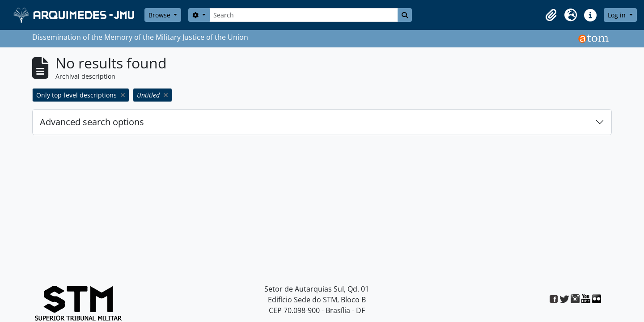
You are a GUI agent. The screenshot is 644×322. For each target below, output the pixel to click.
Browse (160, 15)
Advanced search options (92, 122)
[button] (551, 15)
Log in (618, 15)
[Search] (304, 15)
